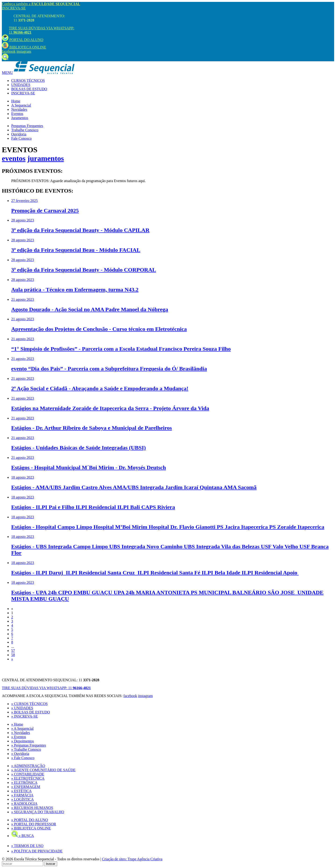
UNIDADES (21, 85)
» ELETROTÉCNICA (28, 778)
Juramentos (20, 118)
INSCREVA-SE (14, 8)
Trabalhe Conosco (25, 130)
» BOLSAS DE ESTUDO (31, 712)
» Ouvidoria (20, 754)
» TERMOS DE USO (27, 846)
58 (13, 655)
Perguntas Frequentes (27, 126)
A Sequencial (21, 105)
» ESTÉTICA (21, 791)
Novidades (19, 109)
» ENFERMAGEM (26, 787)
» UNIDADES (22, 708)
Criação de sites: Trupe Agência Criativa (132, 859)
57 (13, 651)
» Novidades (21, 733)
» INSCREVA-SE (24, 716)
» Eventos (19, 737)
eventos (14, 158)
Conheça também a (41, 4)
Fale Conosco (21, 138)
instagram (24, 51)
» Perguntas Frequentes (29, 745)
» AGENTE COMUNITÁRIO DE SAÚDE (43, 770)
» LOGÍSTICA (22, 799)
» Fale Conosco (23, 758)
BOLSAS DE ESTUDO (29, 89)
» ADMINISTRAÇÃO (28, 766)
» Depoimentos (23, 741)
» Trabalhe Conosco (26, 749)
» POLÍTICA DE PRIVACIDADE (37, 851)
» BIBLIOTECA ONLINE (31, 828)
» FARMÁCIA (22, 795)
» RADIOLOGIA (24, 804)
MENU (7, 73)
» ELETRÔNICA (24, 783)
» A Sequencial (22, 728)
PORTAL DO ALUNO (23, 40)
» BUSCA (23, 836)
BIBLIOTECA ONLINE (24, 47)
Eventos (17, 114)
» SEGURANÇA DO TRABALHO (38, 812)
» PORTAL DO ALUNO (30, 820)
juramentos (45, 158)
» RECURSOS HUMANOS (32, 808)
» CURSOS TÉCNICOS (29, 704)
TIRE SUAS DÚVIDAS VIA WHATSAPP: (46, 688)
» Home (17, 724)
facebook (9, 51)
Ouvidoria (19, 134)
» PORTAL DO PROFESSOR (34, 824)
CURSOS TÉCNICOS (28, 81)
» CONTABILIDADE (28, 774)
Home (16, 101)
